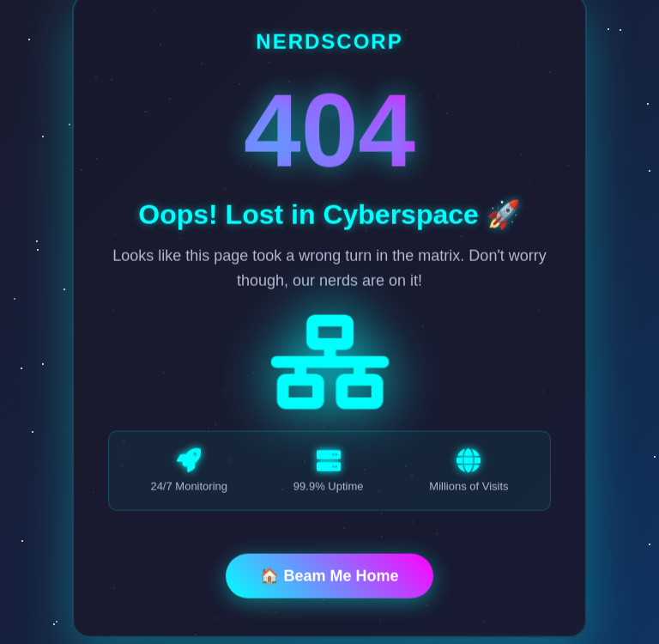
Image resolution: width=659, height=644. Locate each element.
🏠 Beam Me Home (329, 578)
